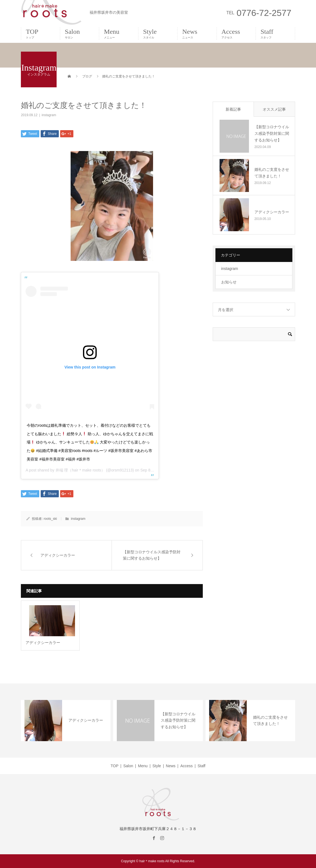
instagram (49, 115)
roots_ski (50, 519)
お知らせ (229, 282)
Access (236, 34)
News (197, 34)
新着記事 (233, 109)
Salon (80, 34)
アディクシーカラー (272, 212)
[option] (66, 721)
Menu (119, 34)
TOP (40, 34)
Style (158, 34)
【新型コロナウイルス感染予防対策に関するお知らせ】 (272, 133)
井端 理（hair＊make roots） (80, 470)
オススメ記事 (274, 109)
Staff (275, 34)
